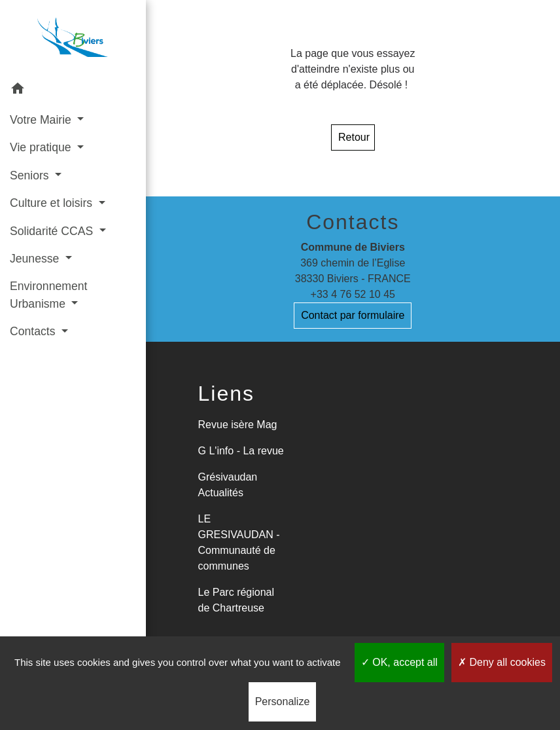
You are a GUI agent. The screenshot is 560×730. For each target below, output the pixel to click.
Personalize (283, 702)
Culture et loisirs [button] (53, 203)
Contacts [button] (34, 331)
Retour (354, 137)
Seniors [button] (31, 175)
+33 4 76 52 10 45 (353, 294)
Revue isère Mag (238, 425)
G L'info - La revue (241, 451)
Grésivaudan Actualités (228, 485)
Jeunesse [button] (36, 259)
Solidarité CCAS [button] (53, 231)
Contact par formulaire (353, 315)
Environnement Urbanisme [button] (48, 295)
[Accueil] (73, 37)
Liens (227, 393)
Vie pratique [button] (42, 147)
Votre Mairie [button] (42, 120)
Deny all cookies (502, 662)
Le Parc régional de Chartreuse (236, 600)
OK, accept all (399, 662)
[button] (73, 91)
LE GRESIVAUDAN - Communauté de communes (239, 542)
